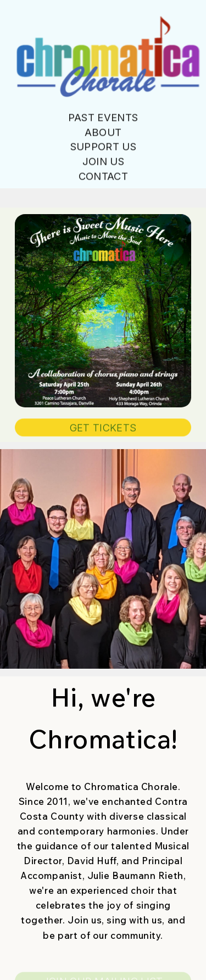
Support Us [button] (103, 147)
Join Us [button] (103, 162)
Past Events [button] (103, 118)
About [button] (103, 132)
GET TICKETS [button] (103, 428)
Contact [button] (103, 176)
